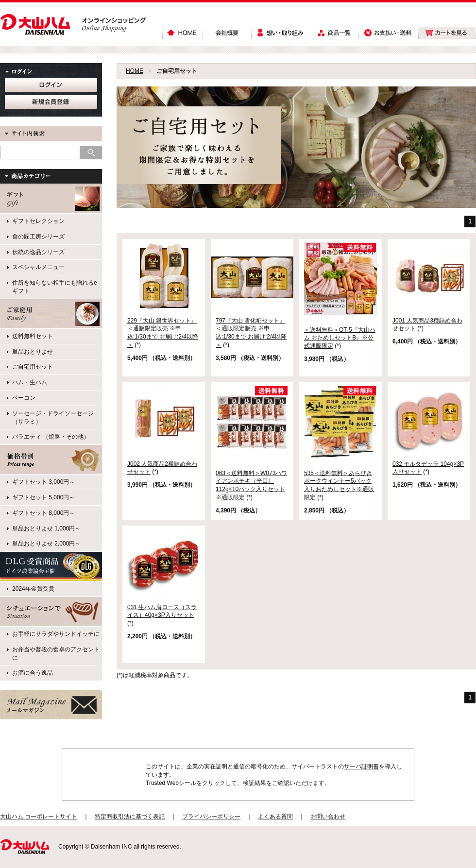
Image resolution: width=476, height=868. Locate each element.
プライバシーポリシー (211, 817)
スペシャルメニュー (38, 267)
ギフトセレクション (38, 221)
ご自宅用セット (33, 367)
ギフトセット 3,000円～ (43, 482)
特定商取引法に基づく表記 (130, 817)
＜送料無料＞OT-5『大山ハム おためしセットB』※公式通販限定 (340, 338)
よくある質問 (275, 817)
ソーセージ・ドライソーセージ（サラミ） (53, 417)
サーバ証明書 (361, 766)
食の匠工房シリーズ (38, 237)
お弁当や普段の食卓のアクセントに (56, 654)
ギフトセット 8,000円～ (43, 513)
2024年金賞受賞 (33, 589)
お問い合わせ (328, 817)
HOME (135, 71)
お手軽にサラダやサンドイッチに (56, 634)
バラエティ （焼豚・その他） (51, 437)
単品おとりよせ (33, 352)
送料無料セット (33, 336)
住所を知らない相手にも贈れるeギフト (55, 287)
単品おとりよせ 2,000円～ (46, 544)
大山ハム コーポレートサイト (39, 817)
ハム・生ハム (30, 382)
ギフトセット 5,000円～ (43, 497)
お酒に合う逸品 (33, 673)
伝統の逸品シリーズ (38, 252)
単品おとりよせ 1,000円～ (46, 528)
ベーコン (24, 398)
